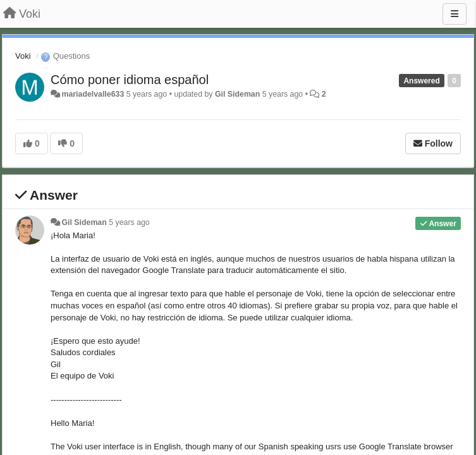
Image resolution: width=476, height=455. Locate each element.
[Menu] (455, 14)
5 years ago (129, 222)
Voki (23, 56)
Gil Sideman (237, 94)
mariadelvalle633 (93, 94)
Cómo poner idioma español (130, 80)
